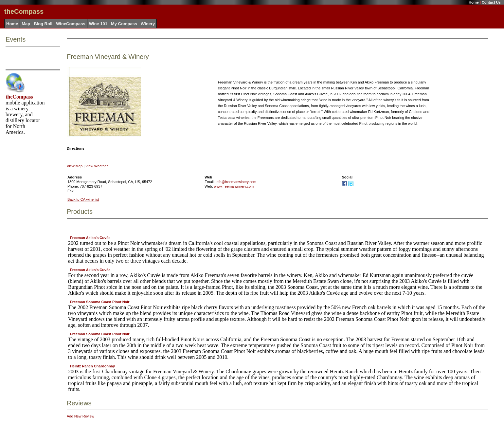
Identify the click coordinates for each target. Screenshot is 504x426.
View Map (75, 166)
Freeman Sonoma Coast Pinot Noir (100, 302)
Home (474, 2)
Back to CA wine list (83, 199)
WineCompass (71, 24)
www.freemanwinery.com (234, 186)
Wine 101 (98, 24)
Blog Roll (43, 24)
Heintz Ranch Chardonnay (92, 366)
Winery (148, 24)
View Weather (97, 166)
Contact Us (491, 2)
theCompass (19, 97)
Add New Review (81, 416)
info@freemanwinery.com (236, 182)
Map (26, 24)
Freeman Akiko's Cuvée (90, 238)
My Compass (124, 24)
